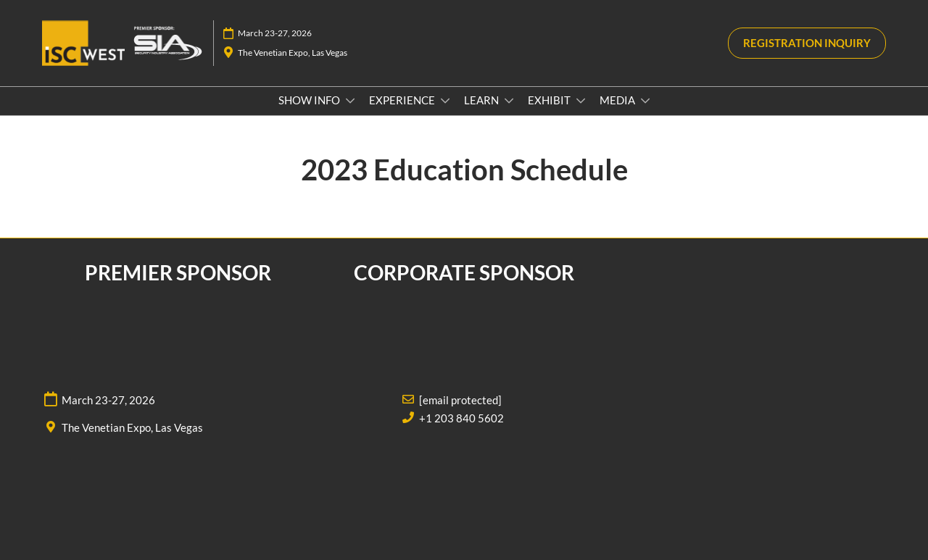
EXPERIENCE (403, 100)
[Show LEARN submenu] (509, 101)
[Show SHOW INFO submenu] (350, 101)
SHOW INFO (310, 100)
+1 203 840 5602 (461, 418)
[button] (807, 43)
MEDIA (618, 100)
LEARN (482, 100)
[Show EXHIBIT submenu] (581, 101)
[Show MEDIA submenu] (645, 101)
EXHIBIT (550, 100)
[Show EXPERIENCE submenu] (445, 101)
